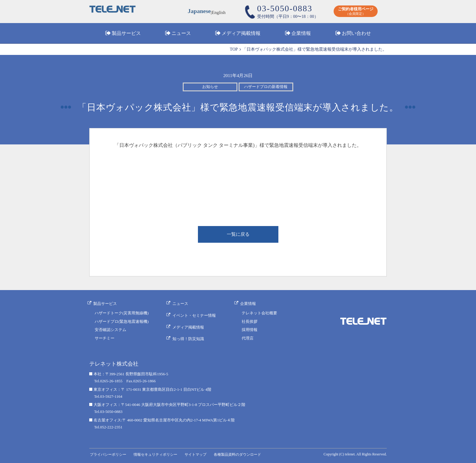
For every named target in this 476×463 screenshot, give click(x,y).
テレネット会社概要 (260, 313)
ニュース (181, 34)
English (219, 12)
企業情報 (301, 34)
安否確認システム (110, 330)
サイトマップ (201, 453)
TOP (234, 49)
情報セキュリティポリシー (159, 453)
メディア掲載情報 (241, 34)
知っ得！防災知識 (190, 335)
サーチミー (105, 338)
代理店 (248, 338)
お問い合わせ (356, 34)
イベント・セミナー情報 (196, 314)
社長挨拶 (250, 321)
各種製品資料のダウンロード (244, 453)
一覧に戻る (238, 235)
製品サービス (126, 34)
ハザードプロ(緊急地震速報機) (122, 321)
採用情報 (250, 330)
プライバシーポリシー (109, 453)
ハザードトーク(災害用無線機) (122, 313)
